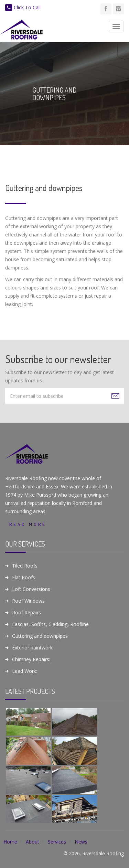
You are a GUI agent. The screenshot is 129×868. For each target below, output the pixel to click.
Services (57, 842)
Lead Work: (25, 671)
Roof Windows (28, 601)
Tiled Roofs (25, 566)
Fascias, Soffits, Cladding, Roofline (50, 624)
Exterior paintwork (32, 648)
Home (10, 842)
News (81, 842)
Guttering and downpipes (40, 636)
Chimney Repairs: (31, 659)
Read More (28, 524)
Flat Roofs (24, 577)
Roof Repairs (26, 612)
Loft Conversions (31, 589)
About (33, 842)
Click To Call (23, 7)
